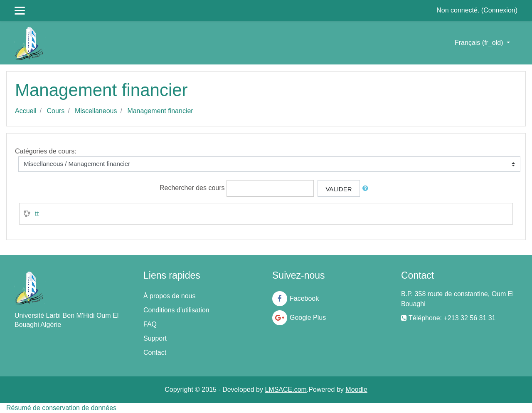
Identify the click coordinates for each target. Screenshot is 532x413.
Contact (155, 352)
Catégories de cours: (46, 151)
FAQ (150, 324)
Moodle (356, 390)
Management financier (160, 111)
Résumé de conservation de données (61, 408)
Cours (55, 111)
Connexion (499, 10)
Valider (339, 189)
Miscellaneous (96, 111)
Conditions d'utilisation (176, 310)
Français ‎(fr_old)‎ (480, 43)
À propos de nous (169, 296)
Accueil (26, 111)
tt (37, 214)
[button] (367, 189)
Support (155, 338)
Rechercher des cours (192, 188)
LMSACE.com (286, 390)
